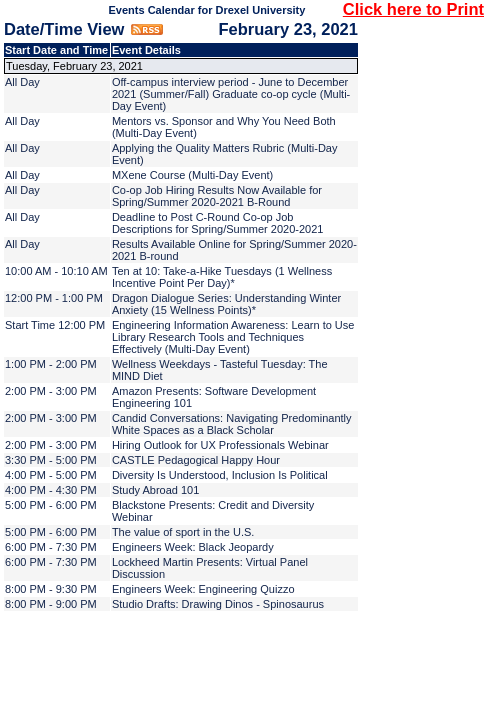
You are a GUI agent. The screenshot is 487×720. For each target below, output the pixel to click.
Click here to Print (413, 9)
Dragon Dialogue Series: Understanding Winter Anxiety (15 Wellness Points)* (226, 304)
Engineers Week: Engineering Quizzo (203, 589)
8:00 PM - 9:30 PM (51, 589)
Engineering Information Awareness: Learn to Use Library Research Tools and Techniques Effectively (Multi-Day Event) (233, 337)
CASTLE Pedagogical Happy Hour (196, 460)
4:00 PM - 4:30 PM (51, 490)
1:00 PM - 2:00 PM (51, 364)
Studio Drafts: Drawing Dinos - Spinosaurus (218, 604)
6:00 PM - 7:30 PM (51, 547)
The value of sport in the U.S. (183, 532)
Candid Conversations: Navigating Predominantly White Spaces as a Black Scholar (232, 424)
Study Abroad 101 (155, 490)
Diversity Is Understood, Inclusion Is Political (220, 475)
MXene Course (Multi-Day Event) (192, 175)
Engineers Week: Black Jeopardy (193, 547)
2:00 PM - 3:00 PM (51, 391)
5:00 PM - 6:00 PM (51, 505)
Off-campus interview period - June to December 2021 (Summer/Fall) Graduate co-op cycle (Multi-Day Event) (231, 94)
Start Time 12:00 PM (55, 325)
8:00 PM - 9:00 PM (51, 604)
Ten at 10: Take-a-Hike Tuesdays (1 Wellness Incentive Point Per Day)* (222, 277)
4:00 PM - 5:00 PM (51, 475)
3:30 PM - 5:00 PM (51, 460)
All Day (22, 82)
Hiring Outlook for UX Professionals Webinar (220, 445)
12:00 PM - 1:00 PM (54, 298)
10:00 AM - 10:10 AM (56, 271)
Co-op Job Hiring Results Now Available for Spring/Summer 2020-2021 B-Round (217, 196)
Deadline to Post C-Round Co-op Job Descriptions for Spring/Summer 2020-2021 (218, 223)
